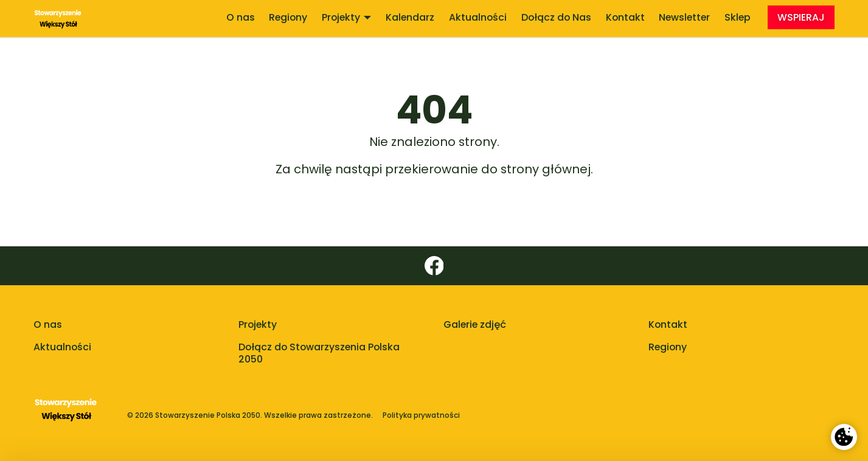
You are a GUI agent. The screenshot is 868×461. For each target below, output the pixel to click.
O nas (241, 17)
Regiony (288, 17)
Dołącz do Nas (556, 17)
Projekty (346, 17)
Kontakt (625, 17)
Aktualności (478, 17)
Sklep (738, 17)
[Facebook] (434, 266)
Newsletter (684, 17)
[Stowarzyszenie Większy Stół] (58, 19)
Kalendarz (410, 17)
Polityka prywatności (421, 416)
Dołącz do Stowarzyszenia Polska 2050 (319, 353)
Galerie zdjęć (475, 324)
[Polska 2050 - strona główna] (66, 416)
